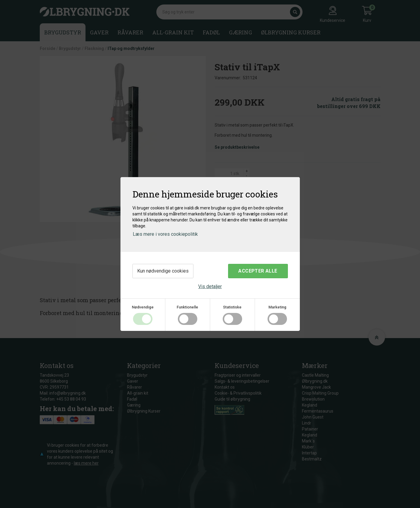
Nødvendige (143, 307)
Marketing (277, 307)
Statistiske (232, 307)
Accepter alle (258, 271)
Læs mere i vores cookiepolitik (165, 234)
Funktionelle (187, 307)
